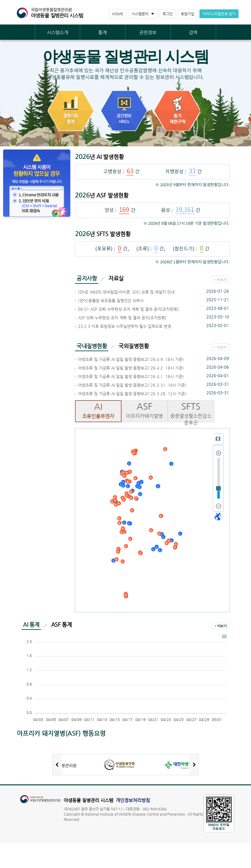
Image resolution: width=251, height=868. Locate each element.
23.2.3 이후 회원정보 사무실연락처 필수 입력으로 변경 (125, 326)
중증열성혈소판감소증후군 (191, 413)
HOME (118, 14)
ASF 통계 (62, 624)
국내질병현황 (92, 346)
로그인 (168, 14)
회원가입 (188, 14)
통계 (103, 32)
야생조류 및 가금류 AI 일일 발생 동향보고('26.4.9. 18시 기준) (131, 359)
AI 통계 (31, 624)
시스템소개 (58, 32)
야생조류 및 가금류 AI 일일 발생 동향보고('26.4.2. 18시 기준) (131, 368)
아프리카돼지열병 (145, 410)
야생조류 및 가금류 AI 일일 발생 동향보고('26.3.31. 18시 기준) (132, 385)
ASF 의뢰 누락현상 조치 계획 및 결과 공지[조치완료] (122, 318)
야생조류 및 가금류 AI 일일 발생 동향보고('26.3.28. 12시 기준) (132, 394)
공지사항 (87, 278)
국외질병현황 (134, 346)
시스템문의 (140, 14)
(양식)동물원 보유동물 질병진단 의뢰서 (111, 301)
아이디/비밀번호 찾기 (219, 14)
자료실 (116, 278)
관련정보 (148, 32)
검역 (193, 32)
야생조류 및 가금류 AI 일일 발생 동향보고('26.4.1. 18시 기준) (131, 376)
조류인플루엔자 (98, 410)
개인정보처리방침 (133, 800)
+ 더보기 (221, 280)
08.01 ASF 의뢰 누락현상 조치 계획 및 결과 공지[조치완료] (128, 309)
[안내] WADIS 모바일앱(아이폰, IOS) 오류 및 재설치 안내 (126, 292)
